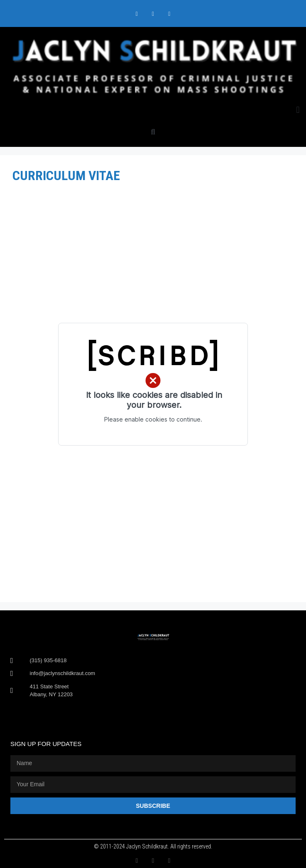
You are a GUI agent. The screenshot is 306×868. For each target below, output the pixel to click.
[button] (298, 110)
